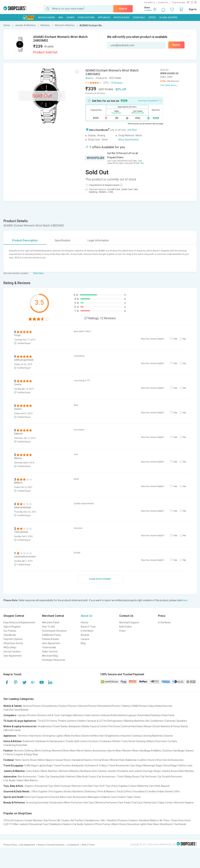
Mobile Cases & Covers (95, 726)
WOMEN (70, 17)
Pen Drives (114, 726)
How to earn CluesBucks (150, 100)
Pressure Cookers (128, 820)
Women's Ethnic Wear (64, 751)
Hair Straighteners (110, 736)
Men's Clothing (43, 751)
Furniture (94, 741)
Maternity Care (146, 786)
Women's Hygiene (184, 803)
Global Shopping (168, 17)
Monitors (78, 715)
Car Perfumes (148, 777)
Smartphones (50, 706)
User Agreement (13, 656)
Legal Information (98, 240)
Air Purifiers (77, 820)
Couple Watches (33, 820)
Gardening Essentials (16, 745)
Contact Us (163, 3)
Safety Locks (185, 765)
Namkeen (78, 791)
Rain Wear (153, 824)
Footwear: (9, 760)
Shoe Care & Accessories (170, 760)
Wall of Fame (88, 845)
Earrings (148, 771)
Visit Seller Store (168, 85)
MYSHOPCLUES (96, 158)
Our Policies (10, 631)
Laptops (22, 715)
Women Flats (117, 760)
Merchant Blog (50, 656)
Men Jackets (21, 824)
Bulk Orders (126, 627)
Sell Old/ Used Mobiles (17, 710)
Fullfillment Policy (51, 635)
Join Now (132, 130)
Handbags (179, 751)
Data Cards (168, 715)
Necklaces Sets (89, 771)
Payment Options (13, 639)
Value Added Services (160, 706)
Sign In (193, 9)
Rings (157, 771)
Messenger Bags (152, 765)
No (185, 339)
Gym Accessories (77, 797)
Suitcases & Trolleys (96, 765)
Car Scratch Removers (170, 777)
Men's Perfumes (73, 803)
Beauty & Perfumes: (15, 803)
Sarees (190, 751)
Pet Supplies (56, 791)
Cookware (106, 741)
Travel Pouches (62, 765)
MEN (61, 17)
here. (185, 600)
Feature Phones (67, 706)
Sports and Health (14, 797)
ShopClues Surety (13, 643)
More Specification (129, 140)
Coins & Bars (33, 771)
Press (122, 631)
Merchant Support (129, 622)
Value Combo (166, 803)
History (85, 622)
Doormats (161, 741)
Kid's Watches (187, 771)
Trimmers (23, 736)
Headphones (45, 726)
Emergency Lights (53, 736)
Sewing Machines (153, 736)
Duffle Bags (31, 765)
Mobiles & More (47, 17)
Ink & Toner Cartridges (60, 715)
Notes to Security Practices (51, 845)
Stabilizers (55, 824)
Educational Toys (44, 786)
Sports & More (122, 17)
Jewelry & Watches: (14, 771)
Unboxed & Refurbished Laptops (118, 715)
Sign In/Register (12, 627)
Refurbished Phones (109, 706)
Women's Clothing (24, 751)
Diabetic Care (109, 797)
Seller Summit (50, 652)
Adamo (89, 78)
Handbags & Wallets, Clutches (156, 751)
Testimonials (49, 647)
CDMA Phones (139, 706)
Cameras (170, 721)
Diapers (29, 786)
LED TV (8, 824)
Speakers (182, 721)
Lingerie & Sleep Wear (26, 754)
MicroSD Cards (13, 730)
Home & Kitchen (86, 17)
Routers (42, 715)
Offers (152, 17)
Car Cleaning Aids (55, 777)
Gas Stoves (50, 820)
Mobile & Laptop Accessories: (20, 726)
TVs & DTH (43, 721)
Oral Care (137, 803)
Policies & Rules (50, 639)
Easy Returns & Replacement (19, 622)
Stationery (90, 791)
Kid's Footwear (63, 786)
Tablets (126, 706)
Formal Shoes (101, 760)
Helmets (71, 777)
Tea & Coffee (124, 791)
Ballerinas (131, 760)
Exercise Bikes (58, 797)
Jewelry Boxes (170, 771)
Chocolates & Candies (144, 791)
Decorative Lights (137, 824)
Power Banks (60, 726)
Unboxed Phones (87, 706)
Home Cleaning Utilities (141, 741)
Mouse (148, 726)
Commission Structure (54, 631)
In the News (87, 631)
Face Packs (124, 803)
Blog (83, 643)
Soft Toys (105, 786)
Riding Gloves (132, 777)
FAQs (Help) (10, 647)
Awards (85, 635)
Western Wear (130, 751)
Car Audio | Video (14, 780)
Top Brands (180, 824)
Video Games (92, 715)
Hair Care (89, 803)
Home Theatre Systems (64, 721)
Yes (175, 339)
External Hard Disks (132, 726)
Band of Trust (88, 627)
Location (148, 10)
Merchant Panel (51, 622)
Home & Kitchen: (13, 741)
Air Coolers (64, 820)
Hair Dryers (36, 736)
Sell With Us (150, 3)
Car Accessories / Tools (110, 777)
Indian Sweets (165, 791)
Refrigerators (115, 721)
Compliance (73, 845)
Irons (188, 820)
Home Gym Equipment (36, 797)
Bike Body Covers (87, 777)
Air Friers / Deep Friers (172, 820)
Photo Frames (103, 824)
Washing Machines (134, 721)
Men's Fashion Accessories (91, 751)
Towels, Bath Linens (76, 741)
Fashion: (8, 751)
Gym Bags (136, 765)
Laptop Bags (45, 765)
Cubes (133, 786)
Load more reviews (100, 579)
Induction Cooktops (131, 736)
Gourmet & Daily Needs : (17, 791)
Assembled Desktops (149, 715)
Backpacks (75, 726)
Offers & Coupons (13, 820)
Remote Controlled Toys (85, 786)
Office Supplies (39, 791)
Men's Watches (49, 771)
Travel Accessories (119, 765)
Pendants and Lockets (130, 771)
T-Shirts (9, 754)
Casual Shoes (63, 760)
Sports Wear (114, 751)
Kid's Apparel (163, 786)
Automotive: (10, 777)
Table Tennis (134, 797)
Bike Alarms (31, 780)
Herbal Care (150, 803)
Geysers (169, 736)
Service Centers (12, 652)
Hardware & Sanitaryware (50, 741)
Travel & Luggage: (14, 765)
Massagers (94, 797)
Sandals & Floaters (82, 760)
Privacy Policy (10, 845)
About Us (87, 616)
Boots (152, 760)
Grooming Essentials (37, 803)
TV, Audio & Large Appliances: (20, 721)
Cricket (121, 797)
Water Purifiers (72, 736)
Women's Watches (69, 771)
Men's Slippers (46, 760)
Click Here (38, 273)
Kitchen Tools (120, 741)
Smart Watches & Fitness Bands (171, 726)
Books (68, 791)
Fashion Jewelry (107, 771)
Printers (32, 715)
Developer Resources (54, 660)
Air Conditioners (155, 721)
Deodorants (56, 803)
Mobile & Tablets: (13, 706)
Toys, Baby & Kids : (14, 786)
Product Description (25, 240)
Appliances (104, 17)
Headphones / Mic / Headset (101, 820)
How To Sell (48, 627)
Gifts (177, 791)
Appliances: (10, 736)
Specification (62, 240)
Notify (176, 45)
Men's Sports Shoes (26, 760)
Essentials (139, 17)
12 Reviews (117, 83)
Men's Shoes (119, 824)
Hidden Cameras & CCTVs (92, 721)
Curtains (172, 741)
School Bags (170, 765)
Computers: (10, 715)
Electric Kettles (90, 736)
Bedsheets (29, 741)
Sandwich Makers (148, 820)
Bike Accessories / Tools (31, 777)
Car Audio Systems (83, 824)
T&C (142, 163)
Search (123, 9)
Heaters (67, 824)
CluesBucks (10, 635)
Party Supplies (120, 786)
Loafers (143, 760)
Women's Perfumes (106, 803)
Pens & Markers (106, 791)
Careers (85, 639)
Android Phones (32, 706)
